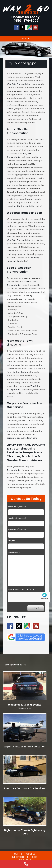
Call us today (36, 481)
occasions (36, 292)
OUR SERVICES (18, 857)
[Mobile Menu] (26, 39)
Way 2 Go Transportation (19, 84)
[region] (26, 50)
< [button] (3, 49)
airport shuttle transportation (21, 206)
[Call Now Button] (26, 864)
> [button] (49, 49)
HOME (16, 854)
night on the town (21, 372)
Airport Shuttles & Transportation (25, 747)
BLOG (34, 857)
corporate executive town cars (22, 438)
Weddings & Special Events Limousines (25, 706)
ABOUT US (30, 854)
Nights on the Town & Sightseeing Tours (25, 832)
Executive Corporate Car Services (25, 788)
